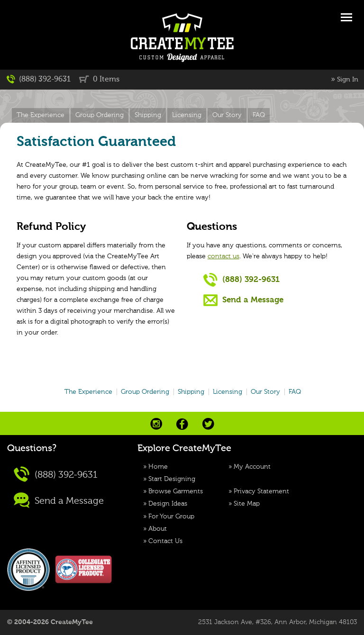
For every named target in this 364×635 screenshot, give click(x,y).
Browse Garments (176, 491)
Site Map (247, 504)
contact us (223, 256)
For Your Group (171, 517)
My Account (252, 467)
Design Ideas (168, 504)
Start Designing (172, 479)
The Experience (41, 115)
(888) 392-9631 (39, 79)
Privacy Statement (261, 491)
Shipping (148, 115)
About (158, 529)
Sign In (348, 80)
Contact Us (165, 541)
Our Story (227, 115)
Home (158, 467)
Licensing (187, 115)
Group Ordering (100, 115)
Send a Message (243, 300)
